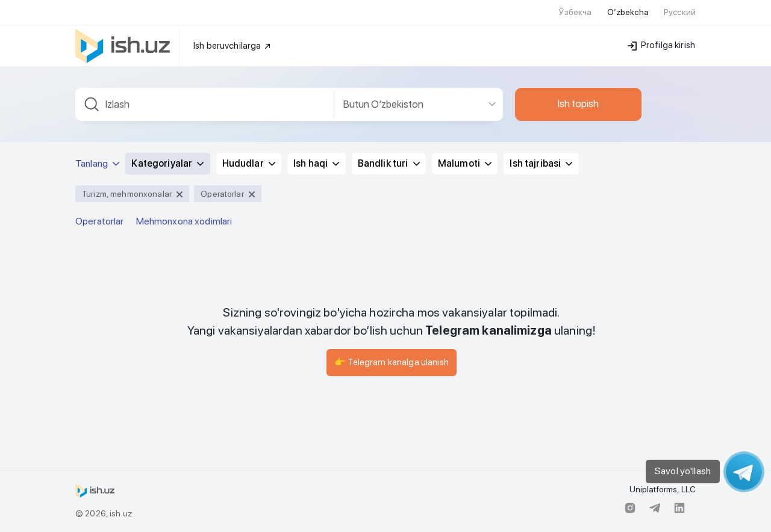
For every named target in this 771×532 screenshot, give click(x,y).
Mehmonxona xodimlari (184, 221)
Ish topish (578, 104)
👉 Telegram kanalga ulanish (392, 362)
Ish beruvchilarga (233, 46)
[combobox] (205, 104)
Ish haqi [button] (316, 163)
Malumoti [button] (465, 163)
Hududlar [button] (249, 163)
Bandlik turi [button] (389, 163)
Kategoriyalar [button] (167, 163)
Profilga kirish (661, 45)
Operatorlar (100, 221)
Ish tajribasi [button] (541, 163)
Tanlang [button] (97, 163)
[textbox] (205, 104)
